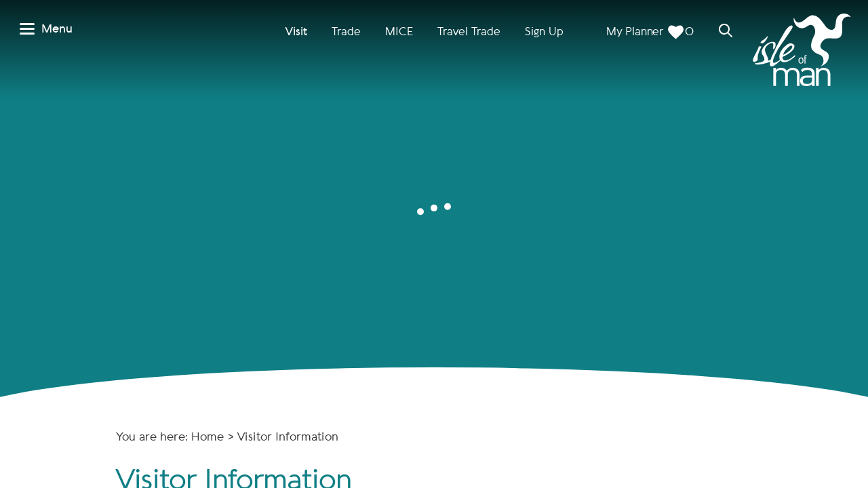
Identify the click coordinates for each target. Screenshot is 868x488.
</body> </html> (434, 244)
